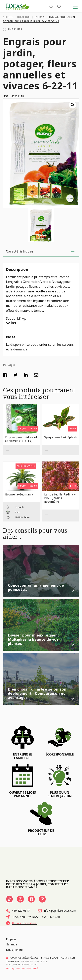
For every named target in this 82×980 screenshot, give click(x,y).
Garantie (12, 944)
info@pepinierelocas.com (57, 911)
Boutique (24, 17)
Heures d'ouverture (21, 923)
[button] (73, 105)
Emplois (11, 939)
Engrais (40, 17)
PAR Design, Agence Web (34, 962)
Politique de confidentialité (22, 968)
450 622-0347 (18, 911)
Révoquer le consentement (22, 965)
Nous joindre (14, 950)
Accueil (8, 17)
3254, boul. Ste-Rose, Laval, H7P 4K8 (33, 917)
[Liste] (59, 6)
